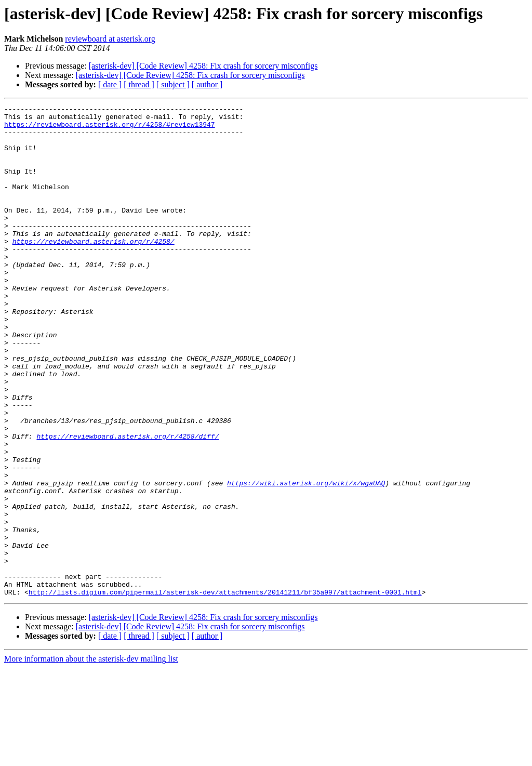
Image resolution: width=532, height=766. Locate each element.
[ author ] (207, 84)
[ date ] (110, 84)
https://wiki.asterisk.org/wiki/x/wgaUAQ (306, 559)
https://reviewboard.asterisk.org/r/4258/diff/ (128, 503)
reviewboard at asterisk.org (110, 39)
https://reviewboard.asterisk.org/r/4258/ (94, 269)
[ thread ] (139, 84)
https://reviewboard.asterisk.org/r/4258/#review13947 (110, 129)
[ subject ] (173, 84)
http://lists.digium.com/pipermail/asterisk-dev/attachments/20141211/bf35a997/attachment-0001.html (225, 690)
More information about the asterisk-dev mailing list (91, 757)
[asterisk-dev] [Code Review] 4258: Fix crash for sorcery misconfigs (203, 66)
